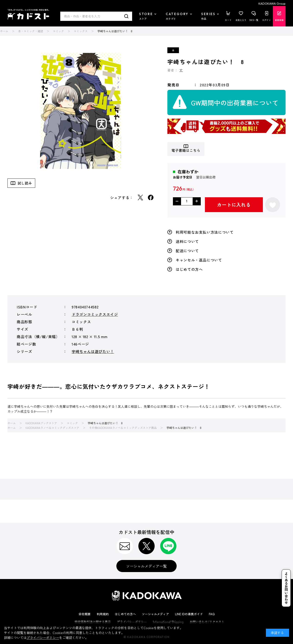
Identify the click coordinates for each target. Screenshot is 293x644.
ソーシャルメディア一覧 (146, 566)
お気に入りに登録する (273, 205)
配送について (187, 251)
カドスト (28, 14)
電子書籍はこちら (186, 150)
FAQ (212, 614)
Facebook (151, 197)
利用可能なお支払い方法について (205, 232)
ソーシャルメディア (155, 614)
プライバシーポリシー (43, 638)
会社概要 (85, 614)
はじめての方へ (189, 269)
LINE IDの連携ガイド (189, 614)
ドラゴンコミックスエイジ (95, 314)
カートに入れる (234, 205)
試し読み (25, 183)
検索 (126, 16)
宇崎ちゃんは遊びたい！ (93, 351)
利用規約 (103, 614)
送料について (187, 241)
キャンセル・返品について (199, 260)
